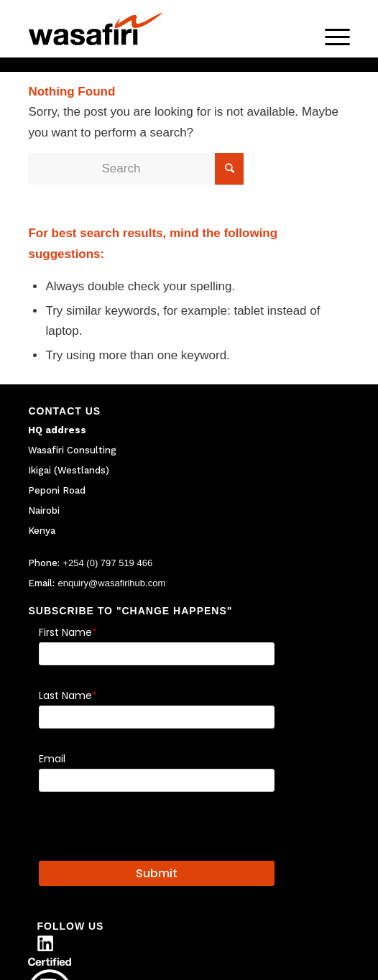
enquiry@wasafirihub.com (111, 583)
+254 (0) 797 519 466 (107, 563)
